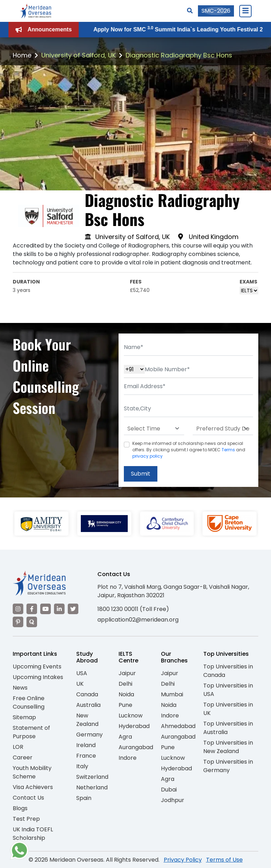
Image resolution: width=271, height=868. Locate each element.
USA (82, 673)
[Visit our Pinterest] (18, 622)
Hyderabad (134, 726)
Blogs (20, 808)
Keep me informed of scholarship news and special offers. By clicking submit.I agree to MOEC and (189, 450)
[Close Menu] (245, 11)
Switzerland (92, 777)
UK (80, 684)
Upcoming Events (37, 667)
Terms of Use (224, 860)
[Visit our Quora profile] (32, 622)
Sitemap (24, 717)
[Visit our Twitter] (73, 609)
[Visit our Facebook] (32, 609)
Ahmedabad (178, 726)
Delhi (125, 684)
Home (22, 55)
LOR (18, 747)
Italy (82, 766)
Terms (228, 450)
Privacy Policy (183, 860)
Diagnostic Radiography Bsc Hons (179, 55)
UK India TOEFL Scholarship (33, 834)
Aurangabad (136, 747)
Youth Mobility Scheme (32, 772)
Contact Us (28, 798)
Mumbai (172, 694)
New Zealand (87, 720)
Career (23, 757)
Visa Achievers (33, 787)
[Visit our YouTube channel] (46, 609)
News (20, 688)
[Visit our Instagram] (18, 609)
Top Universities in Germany (228, 766)
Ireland (86, 745)
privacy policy (147, 456)
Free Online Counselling (29, 702)
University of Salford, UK (79, 55)
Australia (88, 705)
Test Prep (26, 819)
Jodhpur (173, 800)
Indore (128, 758)
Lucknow (131, 716)
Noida (126, 694)
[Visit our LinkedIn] (59, 609)
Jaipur (127, 673)
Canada (87, 694)
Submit (141, 474)
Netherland (92, 787)
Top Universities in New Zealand (228, 747)
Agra (125, 737)
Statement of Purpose (31, 732)
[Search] (190, 11)
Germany (89, 735)
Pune (125, 705)
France (86, 756)
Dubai (169, 790)
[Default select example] (154, 429)
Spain (84, 798)
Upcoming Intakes (38, 677)
